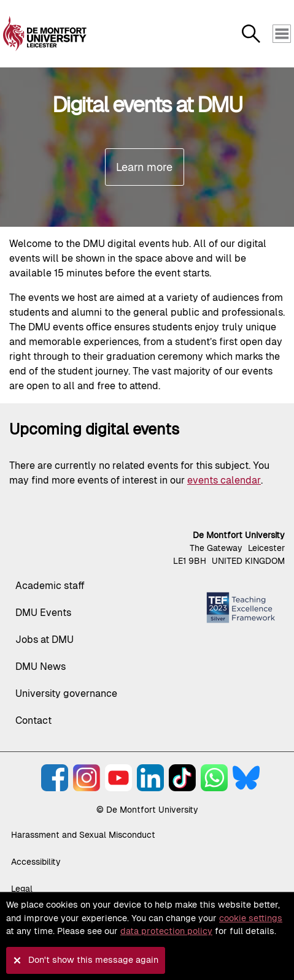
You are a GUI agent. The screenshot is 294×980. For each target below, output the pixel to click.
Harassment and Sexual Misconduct (83, 835)
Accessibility (36, 862)
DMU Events (43, 613)
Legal (22, 889)
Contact (33, 720)
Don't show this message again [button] (93, 960)
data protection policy (166, 931)
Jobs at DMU (44, 640)
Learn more (144, 167)
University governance (66, 693)
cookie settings (251, 918)
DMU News (41, 667)
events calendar (224, 480)
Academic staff (50, 586)
